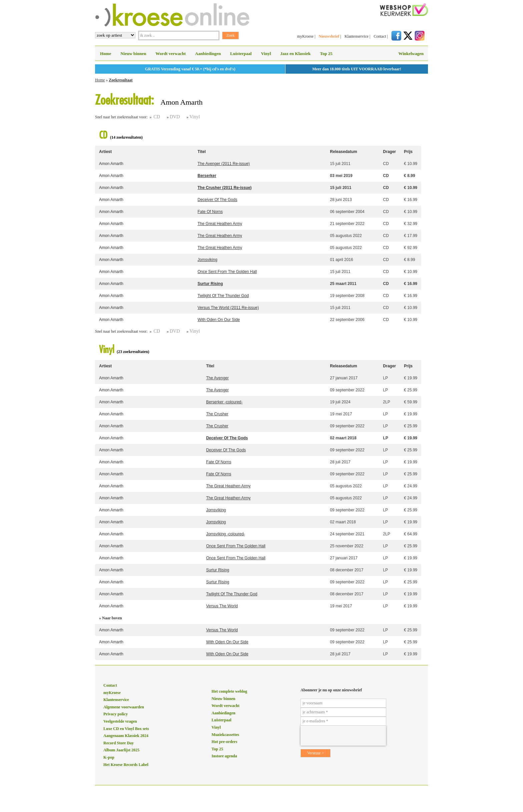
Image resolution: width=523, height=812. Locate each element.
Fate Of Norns (210, 212)
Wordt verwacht (171, 53)
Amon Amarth (111, 164)
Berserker (207, 176)
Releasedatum (343, 152)
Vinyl (266, 53)
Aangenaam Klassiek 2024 (126, 736)
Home (106, 53)
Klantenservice (357, 36)
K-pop (109, 757)
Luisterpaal (241, 53)
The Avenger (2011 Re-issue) (224, 164)
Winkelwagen (411, 53)
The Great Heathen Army (220, 224)
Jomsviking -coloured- (226, 534)
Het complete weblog (229, 691)
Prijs (408, 152)
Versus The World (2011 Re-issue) (228, 308)
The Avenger (217, 378)
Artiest (105, 152)
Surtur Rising (210, 284)
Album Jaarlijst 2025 (121, 750)
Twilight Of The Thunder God (223, 296)
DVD (175, 117)
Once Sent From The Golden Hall (227, 272)
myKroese (305, 36)
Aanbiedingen (208, 53)
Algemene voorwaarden (124, 707)
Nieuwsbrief (329, 36)
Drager (389, 152)
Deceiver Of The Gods (217, 200)
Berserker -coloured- (224, 402)
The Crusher (217, 414)
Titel (201, 152)
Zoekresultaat (121, 80)
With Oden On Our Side (219, 320)
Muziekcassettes (225, 735)
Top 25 (326, 53)
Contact (380, 36)
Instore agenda (224, 756)
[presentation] (343, 736)
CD (157, 117)
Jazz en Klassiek (295, 53)
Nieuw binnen (133, 53)
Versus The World (222, 606)
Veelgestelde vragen (120, 721)
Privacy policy (116, 714)
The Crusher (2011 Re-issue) (224, 188)
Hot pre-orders (224, 742)
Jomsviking (207, 260)
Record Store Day (119, 743)
